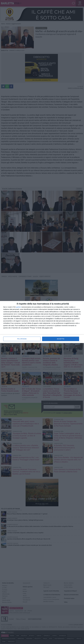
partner (18, 307)
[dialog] (42, 322)
